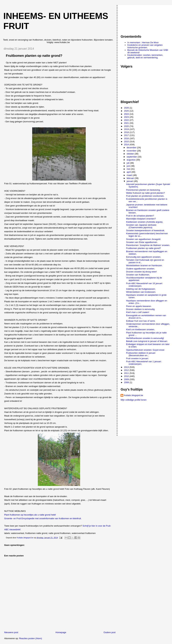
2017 (127, 135)
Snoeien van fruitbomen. (138, 275)
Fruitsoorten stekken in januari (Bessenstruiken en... (141, 354)
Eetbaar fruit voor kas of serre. (141, 321)
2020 (127, 126)
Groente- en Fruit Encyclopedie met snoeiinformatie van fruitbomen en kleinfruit (43, 518)
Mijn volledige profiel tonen (134, 400)
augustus (131, 160)
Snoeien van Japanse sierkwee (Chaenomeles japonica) (141, 226)
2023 (127, 117)
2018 (127, 132)
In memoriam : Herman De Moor (143, 42)
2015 (127, 141)
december (132, 148)
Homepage (61, 632)
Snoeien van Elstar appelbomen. (142, 242)
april (129, 172)
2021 (127, 123)
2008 (127, 382)
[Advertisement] (136, 18)
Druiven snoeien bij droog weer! (142, 272)
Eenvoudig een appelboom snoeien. (144, 257)
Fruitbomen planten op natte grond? (144, 248)
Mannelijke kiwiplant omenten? (141, 219)
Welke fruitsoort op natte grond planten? (146, 193)
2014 (127, 144)
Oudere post (110, 632)
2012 (127, 370)
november (132, 151)
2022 (127, 120)
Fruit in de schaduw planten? (140, 216)
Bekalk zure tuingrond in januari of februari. (147, 341)
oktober (131, 154)
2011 (127, 373)
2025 (127, 111)
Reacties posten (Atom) (31, 638)
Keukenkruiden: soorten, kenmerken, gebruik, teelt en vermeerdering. (145, 56)
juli (128, 163)
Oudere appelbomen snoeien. (141, 269)
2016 (127, 138)
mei (129, 169)
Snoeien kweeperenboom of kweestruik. (146, 230)
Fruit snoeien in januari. (137, 358)
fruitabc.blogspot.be (133, 395)
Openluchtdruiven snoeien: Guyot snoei (145, 350)
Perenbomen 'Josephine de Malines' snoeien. (148, 245)
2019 (127, 129)
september (132, 157)
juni (129, 166)
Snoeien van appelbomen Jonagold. (144, 239)
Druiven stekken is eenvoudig (140, 309)
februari (131, 178)
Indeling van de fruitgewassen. (141, 289)
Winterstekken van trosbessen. (141, 292)
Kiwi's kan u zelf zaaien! (138, 312)
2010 (127, 376)
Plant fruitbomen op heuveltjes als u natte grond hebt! (30, 515)
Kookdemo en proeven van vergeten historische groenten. (145, 46)
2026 (127, 108)
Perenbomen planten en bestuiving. (143, 190)
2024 (127, 114)
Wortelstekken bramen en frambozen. (144, 265)
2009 (127, 379)
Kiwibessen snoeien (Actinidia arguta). (145, 222)
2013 (127, 367)
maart (130, 175)
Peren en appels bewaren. (139, 306)
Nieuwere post (11, 632)
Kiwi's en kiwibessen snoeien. (141, 329)
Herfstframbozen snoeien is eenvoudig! (145, 338)
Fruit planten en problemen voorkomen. (145, 196)
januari (130, 181)
